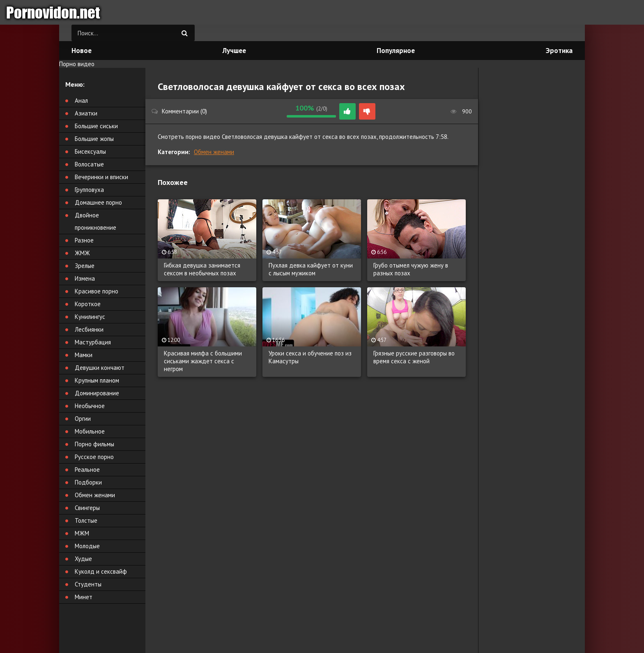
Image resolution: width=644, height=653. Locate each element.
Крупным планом (97, 380)
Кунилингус (90, 317)
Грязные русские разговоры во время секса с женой (414, 357)
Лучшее (234, 51)
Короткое (88, 304)
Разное (84, 240)
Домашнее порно (98, 202)
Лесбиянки (89, 329)
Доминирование (97, 393)
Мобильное (90, 431)
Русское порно (94, 457)
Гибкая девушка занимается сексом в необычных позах (202, 269)
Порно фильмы (94, 444)
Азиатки (86, 113)
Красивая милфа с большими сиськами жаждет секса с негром (203, 361)
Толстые (86, 520)
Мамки (84, 355)
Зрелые (85, 266)
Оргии (83, 419)
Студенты (88, 584)
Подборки (88, 482)
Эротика (559, 51)
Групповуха (89, 190)
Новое (82, 51)
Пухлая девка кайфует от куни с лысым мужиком (311, 269)
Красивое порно (97, 291)
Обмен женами (214, 152)
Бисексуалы (90, 151)
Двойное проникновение (95, 221)
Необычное (90, 406)
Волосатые (89, 164)
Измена (85, 278)
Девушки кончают (100, 368)
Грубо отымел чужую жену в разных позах (411, 269)
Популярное (396, 51)
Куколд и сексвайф (101, 571)
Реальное (87, 470)
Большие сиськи (96, 126)
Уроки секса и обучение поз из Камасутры (310, 357)
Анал (81, 100)
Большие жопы (94, 139)
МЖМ (82, 533)
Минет (84, 597)
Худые (83, 559)
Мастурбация (93, 342)
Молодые (87, 546)
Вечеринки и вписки (101, 177)
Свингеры (87, 508)
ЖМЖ (82, 253)
